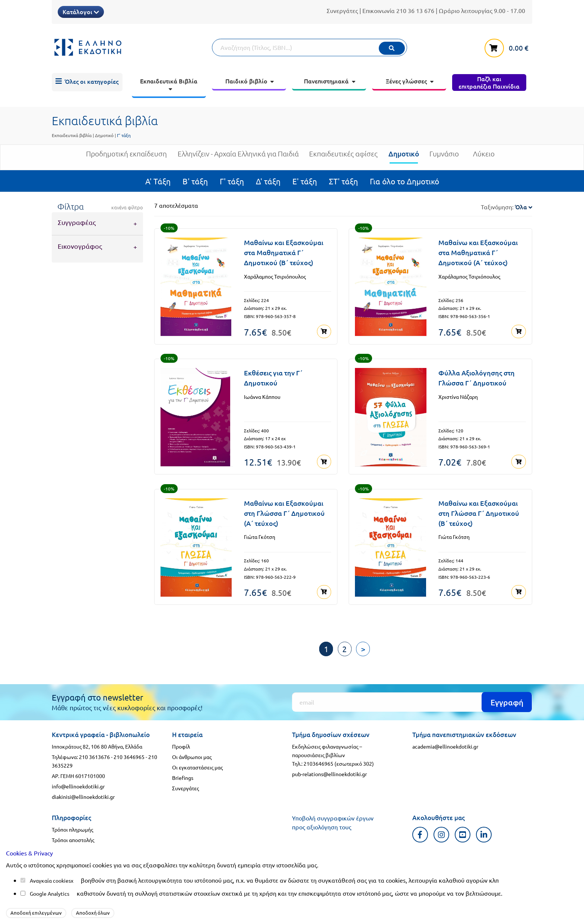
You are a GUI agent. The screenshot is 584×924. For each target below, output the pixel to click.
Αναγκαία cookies (50, 880)
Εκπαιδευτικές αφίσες (343, 157)
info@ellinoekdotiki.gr (78, 786)
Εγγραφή (507, 701)
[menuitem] (87, 82)
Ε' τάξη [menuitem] (305, 181)
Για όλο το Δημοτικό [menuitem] (404, 181)
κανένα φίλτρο (127, 207)
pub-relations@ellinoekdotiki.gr (329, 774)
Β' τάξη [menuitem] (195, 181)
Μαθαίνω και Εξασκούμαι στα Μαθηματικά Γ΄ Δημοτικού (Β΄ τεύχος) (284, 252)
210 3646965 (129, 756)
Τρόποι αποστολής (73, 839)
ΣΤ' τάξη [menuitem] (343, 181)
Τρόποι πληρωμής (72, 829)
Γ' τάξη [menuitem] (232, 181)
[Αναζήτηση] (310, 47)
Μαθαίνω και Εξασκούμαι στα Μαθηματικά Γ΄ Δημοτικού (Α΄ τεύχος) (478, 252)
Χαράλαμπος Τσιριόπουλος (275, 276)
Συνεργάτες (342, 10)
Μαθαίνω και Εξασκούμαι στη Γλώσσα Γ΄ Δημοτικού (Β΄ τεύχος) (479, 513)
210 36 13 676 (415, 10)
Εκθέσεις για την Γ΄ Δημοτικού (273, 378)
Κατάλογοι (81, 12)
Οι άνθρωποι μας (192, 756)
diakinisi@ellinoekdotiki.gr (83, 796)
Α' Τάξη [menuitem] (158, 181)
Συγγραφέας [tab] (77, 222)
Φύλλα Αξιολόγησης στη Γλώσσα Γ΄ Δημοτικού (477, 378)
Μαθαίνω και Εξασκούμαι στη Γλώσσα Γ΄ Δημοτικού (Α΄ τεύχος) (284, 513)
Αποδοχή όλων (93, 913)
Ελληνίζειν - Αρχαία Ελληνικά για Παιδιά (238, 157)
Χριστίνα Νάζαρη (458, 396)
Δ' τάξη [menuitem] (268, 181)
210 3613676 (94, 756)
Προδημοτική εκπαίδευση (126, 157)
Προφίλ (181, 746)
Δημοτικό (104, 135)
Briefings (183, 777)
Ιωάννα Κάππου (262, 396)
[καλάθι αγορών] (508, 47)
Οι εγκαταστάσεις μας (197, 767)
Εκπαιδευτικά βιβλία (72, 135)
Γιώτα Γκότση (260, 537)
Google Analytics (50, 893)
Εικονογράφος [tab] (80, 246)
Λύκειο (484, 157)
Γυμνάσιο (444, 157)
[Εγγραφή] (412, 702)
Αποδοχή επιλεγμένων (36, 913)
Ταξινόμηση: (507, 207)
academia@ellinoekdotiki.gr (445, 746)
